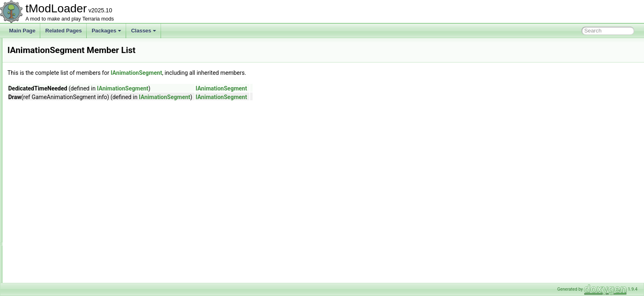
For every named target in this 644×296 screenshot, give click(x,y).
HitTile (34, 74)
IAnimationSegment (49, 164)
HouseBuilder (42, 119)
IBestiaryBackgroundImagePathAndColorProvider (81, 219)
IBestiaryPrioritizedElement (57, 264)
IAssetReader (42, 183)
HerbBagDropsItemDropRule (59, 47)
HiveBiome (39, 83)
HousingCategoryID (49, 146)
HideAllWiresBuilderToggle (56, 56)
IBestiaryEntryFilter (48, 246)
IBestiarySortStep (46, 273)
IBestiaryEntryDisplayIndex (56, 237)
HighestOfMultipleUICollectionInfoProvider (73, 65)
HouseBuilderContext (50, 128)
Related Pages (63, 31)
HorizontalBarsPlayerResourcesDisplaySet (74, 110)
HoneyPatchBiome (47, 92)
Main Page (22, 31)
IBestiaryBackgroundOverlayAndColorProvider (78, 228)
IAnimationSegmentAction (55, 173)
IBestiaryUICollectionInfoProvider (63, 282)
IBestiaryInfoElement (50, 255)
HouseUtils (39, 137)
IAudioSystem (42, 192)
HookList (37, 101)
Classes (144, 31)
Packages (106, 31)
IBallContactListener (49, 210)
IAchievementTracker (50, 155)
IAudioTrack (40, 201)
